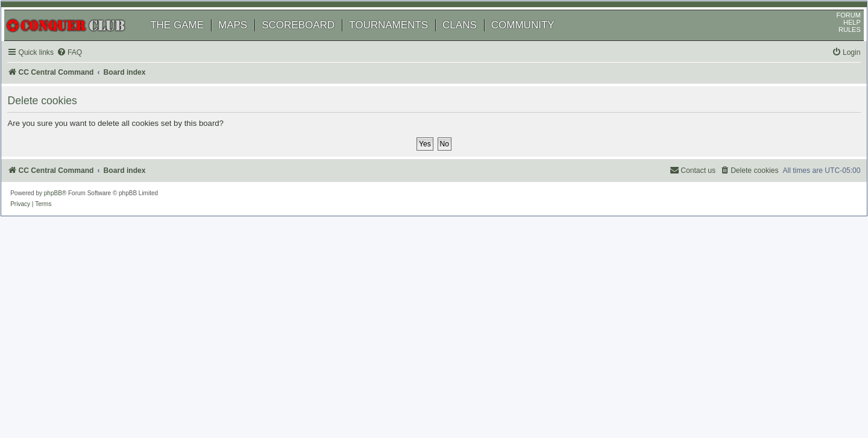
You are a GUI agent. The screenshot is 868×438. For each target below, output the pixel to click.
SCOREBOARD (311, 41)
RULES (837, 45)
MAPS (245, 41)
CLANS (472, 41)
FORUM (836, 31)
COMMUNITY (536, 41)
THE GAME (190, 41)
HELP (839, 38)
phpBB (66, 208)
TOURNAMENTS (401, 41)
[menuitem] (84, 68)
